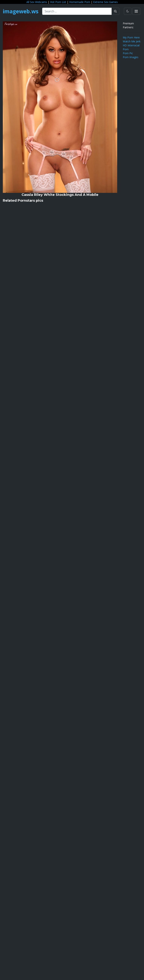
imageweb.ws (21, 11)
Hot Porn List (58, 2)
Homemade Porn (80, 2)
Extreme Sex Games (105, 2)
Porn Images (131, 57)
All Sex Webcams (37, 2)
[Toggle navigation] (136, 11)
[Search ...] (77, 11)
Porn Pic (128, 53)
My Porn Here (131, 37)
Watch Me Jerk (132, 41)
